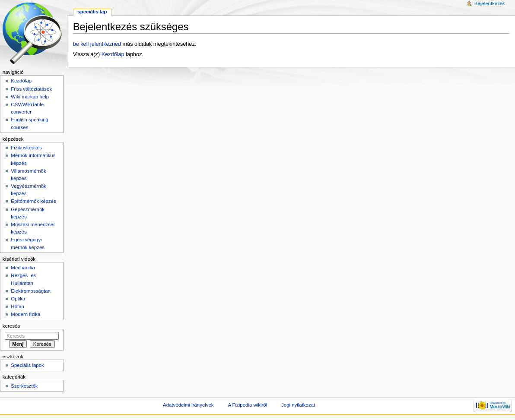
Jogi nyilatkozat (298, 405)
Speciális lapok (27, 365)
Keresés (11, 326)
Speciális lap (92, 12)
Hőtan (17, 306)
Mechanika (23, 268)
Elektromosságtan (31, 291)
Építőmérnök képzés (33, 201)
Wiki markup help (30, 97)
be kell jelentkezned (97, 44)
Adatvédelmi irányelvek (188, 405)
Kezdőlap (113, 54)
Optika (18, 299)
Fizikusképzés (26, 148)
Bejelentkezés (490, 3)
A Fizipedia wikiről (247, 405)
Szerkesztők (24, 386)
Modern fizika (25, 314)
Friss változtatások (31, 89)
